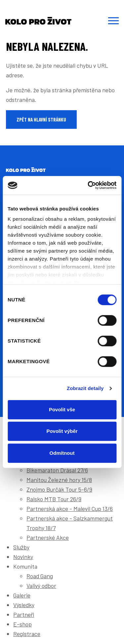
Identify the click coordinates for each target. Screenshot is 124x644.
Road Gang (40, 576)
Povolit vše (62, 409)
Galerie (22, 595)
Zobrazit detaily (85, 388)
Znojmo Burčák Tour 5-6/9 (59, 489)
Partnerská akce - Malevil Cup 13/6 (70, 509)
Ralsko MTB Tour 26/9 (54, 499)
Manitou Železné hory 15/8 (59, 480)
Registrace (27, 634)
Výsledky (24, 605)
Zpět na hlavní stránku (41, 120)
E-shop (22, 624)
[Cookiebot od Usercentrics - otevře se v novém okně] (88, 185)
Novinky (23, 557)
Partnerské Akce (48, 537)
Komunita (25, 566)
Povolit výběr (62, 431)
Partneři (24, 614)
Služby (21, 547)
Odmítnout (62, 453)
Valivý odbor (41, 586)
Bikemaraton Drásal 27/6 (57, 470)
